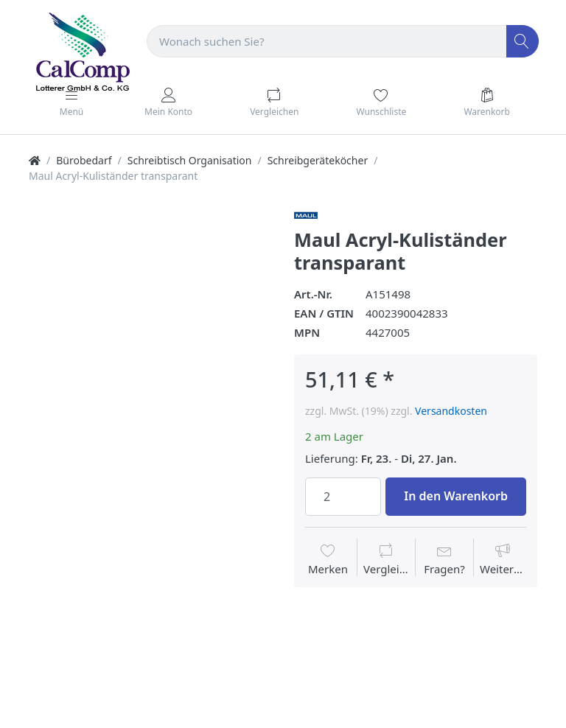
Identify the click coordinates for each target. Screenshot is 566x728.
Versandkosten (451, 411)
